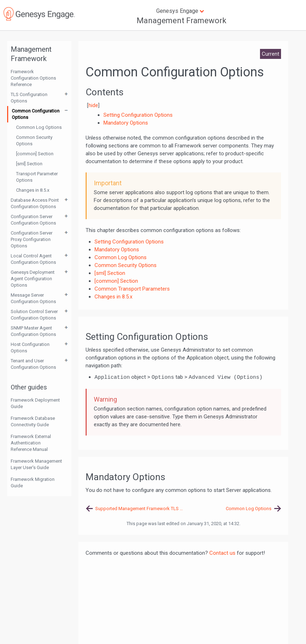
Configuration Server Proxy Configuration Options (32, 239)
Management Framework (182, 21)
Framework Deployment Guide (35, 403)
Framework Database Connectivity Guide (33, 421)
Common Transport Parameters (132, 289)
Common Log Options (39, 127)
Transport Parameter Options (37, 177)
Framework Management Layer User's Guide (36, 464)
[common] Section (35, 154)
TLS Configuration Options (29, 98)
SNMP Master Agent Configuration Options (33, 331)
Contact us (222, 553)
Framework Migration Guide (33, 482)
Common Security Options (34, 140)
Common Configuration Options (36, 114)
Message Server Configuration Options (33, 298)
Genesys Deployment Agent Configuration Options (33, 279)
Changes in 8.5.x (33, 190)
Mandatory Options (117, 250)
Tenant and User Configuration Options (33, 364)
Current (271, 54)
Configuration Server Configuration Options (33, 220)
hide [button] (93, 105)
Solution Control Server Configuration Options (34, 315)
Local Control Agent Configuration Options (33, 259)
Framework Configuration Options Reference (33, 78)
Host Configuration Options (30, 348)
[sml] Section (29, 164)
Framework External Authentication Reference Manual (31, 443)
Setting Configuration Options (129, 242)
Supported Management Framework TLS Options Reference (139, 509)
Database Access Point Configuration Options (35, 203)
